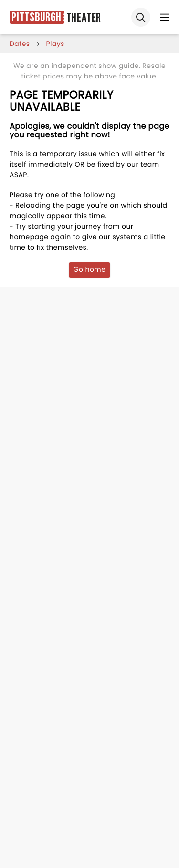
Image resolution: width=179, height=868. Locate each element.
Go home (90, 269)
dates (20, 44)
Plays (55, 44)
